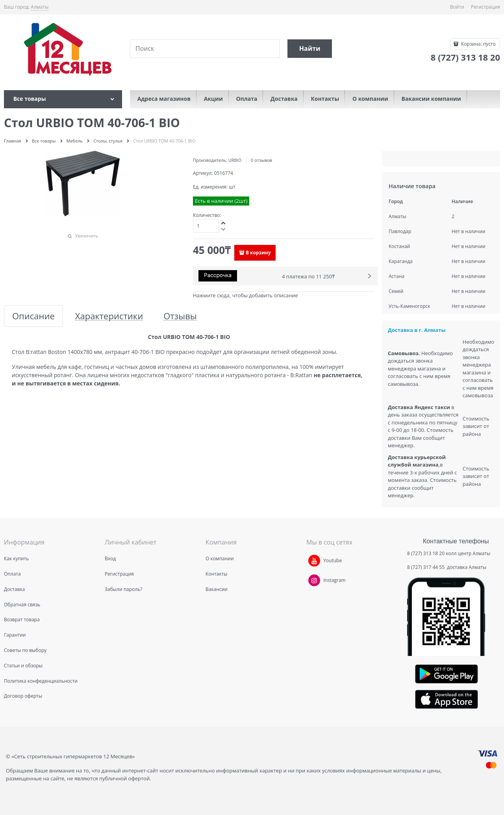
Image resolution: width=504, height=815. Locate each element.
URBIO (235, 160)
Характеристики (109, 316)
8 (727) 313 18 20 (426, 553)
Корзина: (478, 44)
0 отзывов (261, 160)
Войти (457, 7)
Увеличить (87, 236)
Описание (33, 316)
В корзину (258, 253)
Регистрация (485, 7)
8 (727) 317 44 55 (426, 567)
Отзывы (180, 316)
